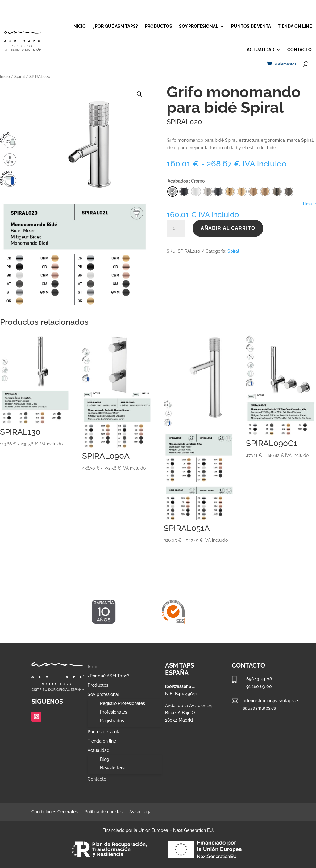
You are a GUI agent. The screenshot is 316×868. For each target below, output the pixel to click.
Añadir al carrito (228, 228)
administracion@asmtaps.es (271, 701)
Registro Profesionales (123, 703)
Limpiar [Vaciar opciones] (310, 204)
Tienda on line (295, 26)
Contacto (299, 50)
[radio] (218, 192)
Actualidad (261, 50)
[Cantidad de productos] (176, 228)
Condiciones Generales (55, 812)
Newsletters (112, 768)
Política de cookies (104, 812)
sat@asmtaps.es (259, 708)
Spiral (20, 76)
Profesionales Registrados (114, 716)
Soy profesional (199, 26)
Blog (105, 759)
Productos (158, 26)
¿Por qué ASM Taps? (115, 26)
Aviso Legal (141, 812)
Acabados (178, 181)
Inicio (79, 26)
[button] (139, 94)
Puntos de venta (251, 26)
